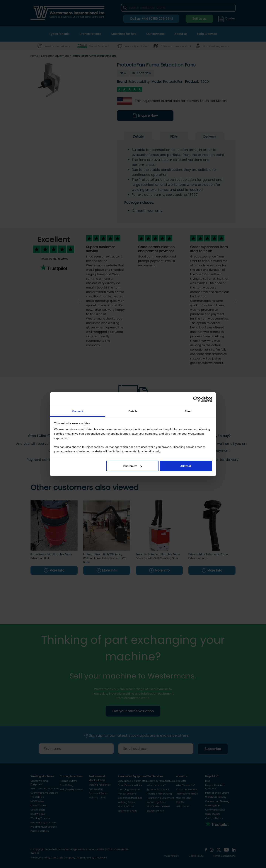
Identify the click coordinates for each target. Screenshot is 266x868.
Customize (133, 466)
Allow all (186, 466)
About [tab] (188, 411)
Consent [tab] (78, 411)
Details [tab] (133, 411)
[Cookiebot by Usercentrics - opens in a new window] (196, 399)
